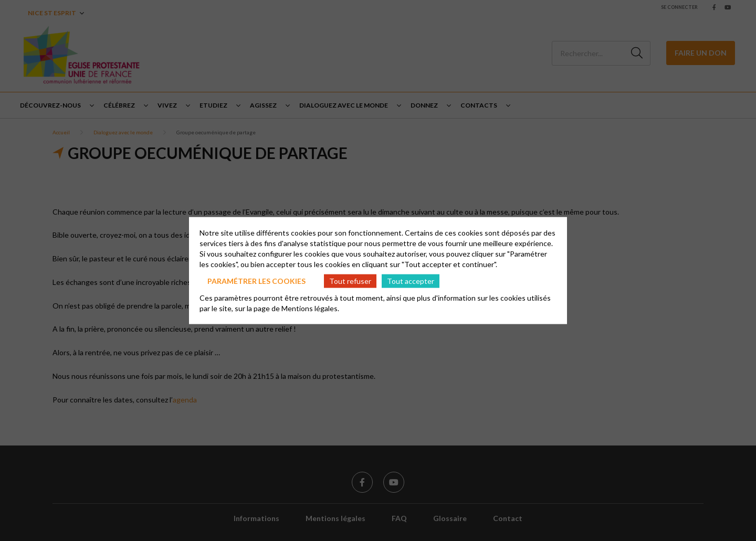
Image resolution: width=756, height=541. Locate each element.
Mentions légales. (310, 308)
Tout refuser (350, 280)
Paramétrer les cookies (256, 280)
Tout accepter (411, 280)
